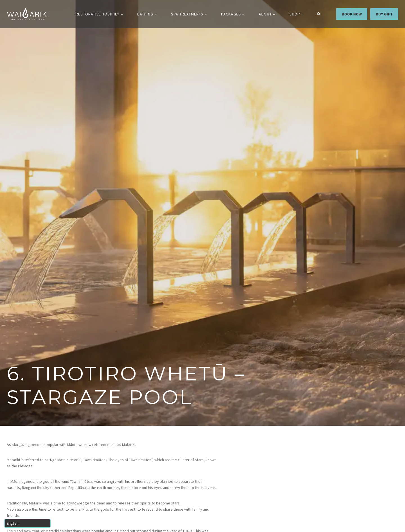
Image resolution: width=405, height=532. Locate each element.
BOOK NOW (352, 14)
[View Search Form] (319, 14)
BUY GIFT (384, 14)
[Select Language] (27, 523)
